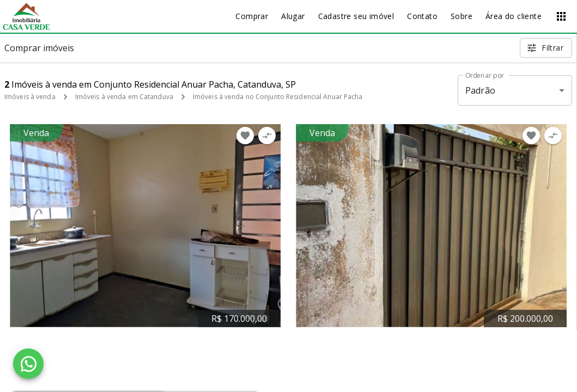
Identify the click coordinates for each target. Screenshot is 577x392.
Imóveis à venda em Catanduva (124, 97)
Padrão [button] (480, 90)
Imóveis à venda (30, 97)
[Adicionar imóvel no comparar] (267, 136)
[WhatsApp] (28, 364)
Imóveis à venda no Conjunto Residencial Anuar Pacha (278, 97)
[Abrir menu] (561, 16)
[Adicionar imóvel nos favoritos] (245, 136)
